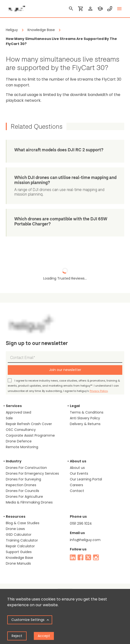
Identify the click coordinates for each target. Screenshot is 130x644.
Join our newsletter (65, 370)
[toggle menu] (119, 9)
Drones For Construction (26, 468)
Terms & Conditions (87, 412)
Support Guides (19, 552)
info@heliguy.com (85, 540)
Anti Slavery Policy (85, 418)
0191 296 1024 (81, 523)
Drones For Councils (22, 491)
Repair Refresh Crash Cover (29, 424)
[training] (100, 9)
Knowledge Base (19, 558)
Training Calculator (22, 540)
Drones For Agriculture (24, 497)
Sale (9, 418)
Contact (77, 491)
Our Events (79, 473)
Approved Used (18, 412)
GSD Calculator (19, 535)
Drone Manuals (18, 563)
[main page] (15, 7)
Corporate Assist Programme (30, 435)
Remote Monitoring (22, 447)
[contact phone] (110, 9)
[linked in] (73, 557)
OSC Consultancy (21, 430)
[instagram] (96, 557)
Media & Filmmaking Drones (29, 502)
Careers (76, 485)
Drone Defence (19, 441)
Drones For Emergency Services (32, 473)
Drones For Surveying (23, 479)
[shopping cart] (81, 9)
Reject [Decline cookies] (17, 636)
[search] (71, 9)
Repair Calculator (20, 546)
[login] (90, 9)
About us (77, 468)
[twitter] (88, 557)
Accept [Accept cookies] (44, 636)
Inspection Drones (21, 485)
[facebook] (80, 557)
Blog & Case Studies (23, 523)
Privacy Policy (99, 391)
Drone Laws (15, 529)
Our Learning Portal (86, 479)
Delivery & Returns (85, 424)
